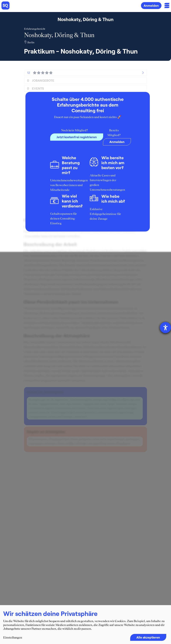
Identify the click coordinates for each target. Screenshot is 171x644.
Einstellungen (13, 637)
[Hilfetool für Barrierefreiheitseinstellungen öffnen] (165, 328)
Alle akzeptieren (148, 637)
